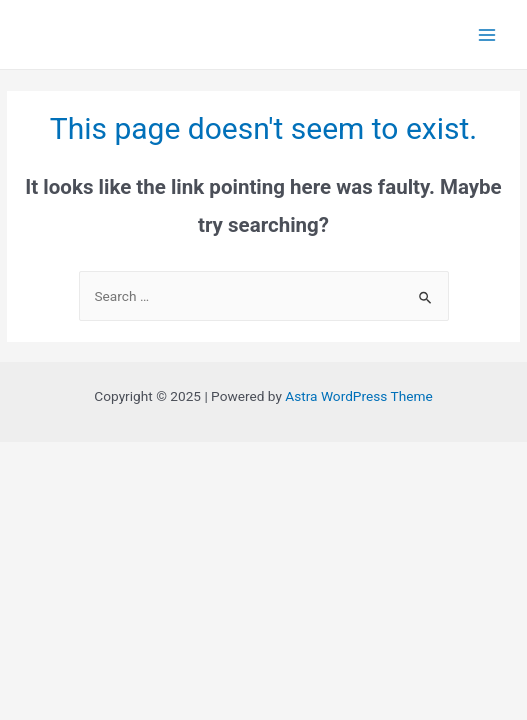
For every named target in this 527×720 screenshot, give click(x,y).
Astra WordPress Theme (358, 396)
